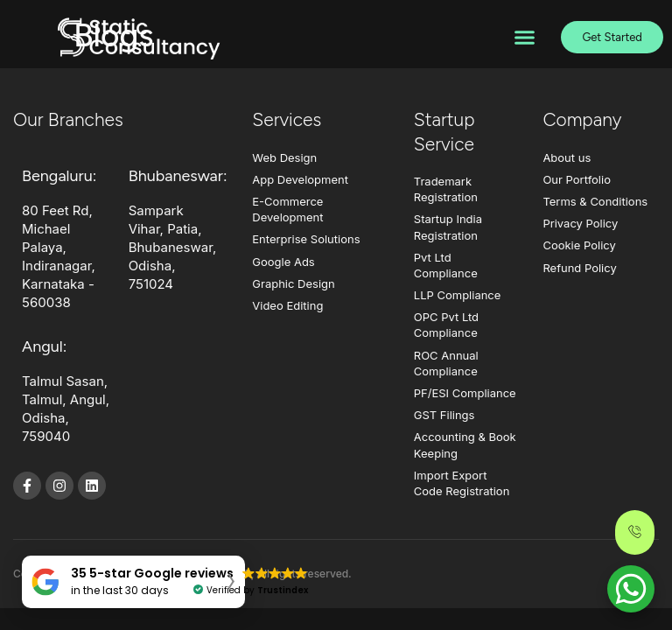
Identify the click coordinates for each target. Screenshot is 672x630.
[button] (524, 38)
